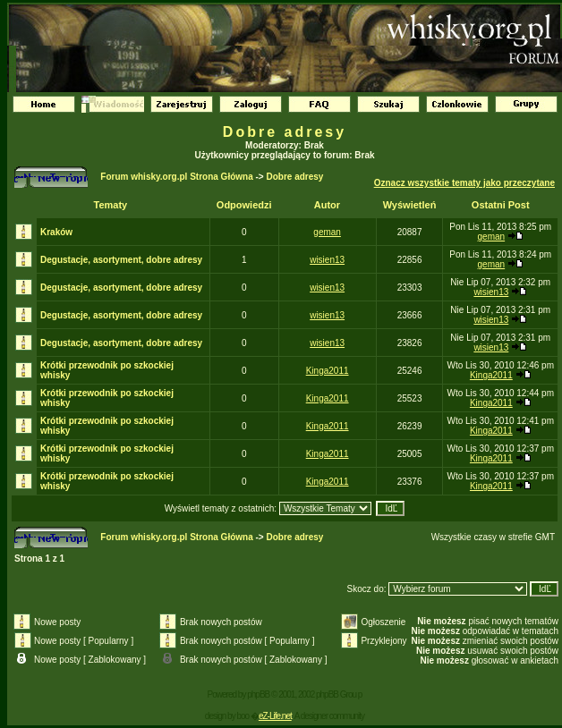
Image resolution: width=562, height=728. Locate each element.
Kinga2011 (328, 371)
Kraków (56, 232)
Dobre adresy (285, 132)
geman (327, 232)
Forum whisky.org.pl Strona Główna (176, 177)
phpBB (258, 694)
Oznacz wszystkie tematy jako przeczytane (464, 183)
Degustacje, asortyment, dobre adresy (121, 260)
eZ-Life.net (275, 716)
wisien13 (327, 260)
